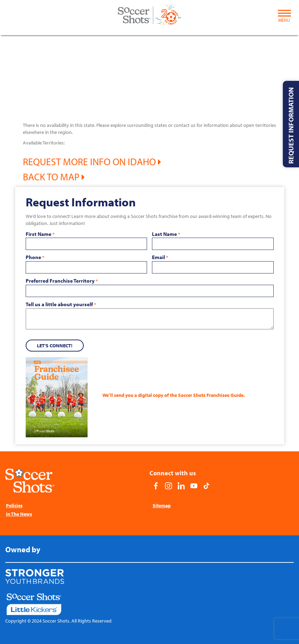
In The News (19, 514)
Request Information (291, 125)
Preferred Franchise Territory (62, 281)
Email (160, 257)
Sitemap (162, 505)
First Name (40, 234)
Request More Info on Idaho (92, 162)
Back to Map (54, 177)
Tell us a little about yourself (61, 304)
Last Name (166, 234)
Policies (14, 505)
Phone (35, 257)
